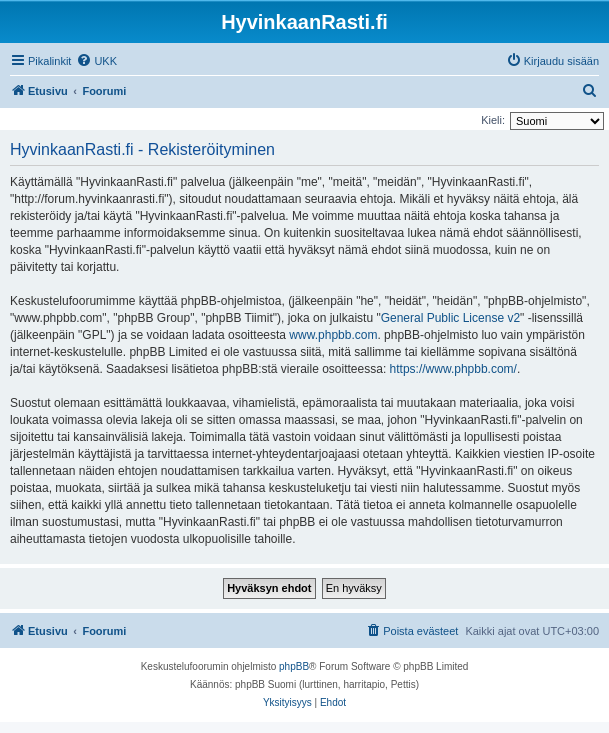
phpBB (294, 666)
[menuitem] (96, 61)
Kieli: (493, 120)
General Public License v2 (450, 318)
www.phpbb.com (333, 335)
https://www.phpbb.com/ (453, 369)
